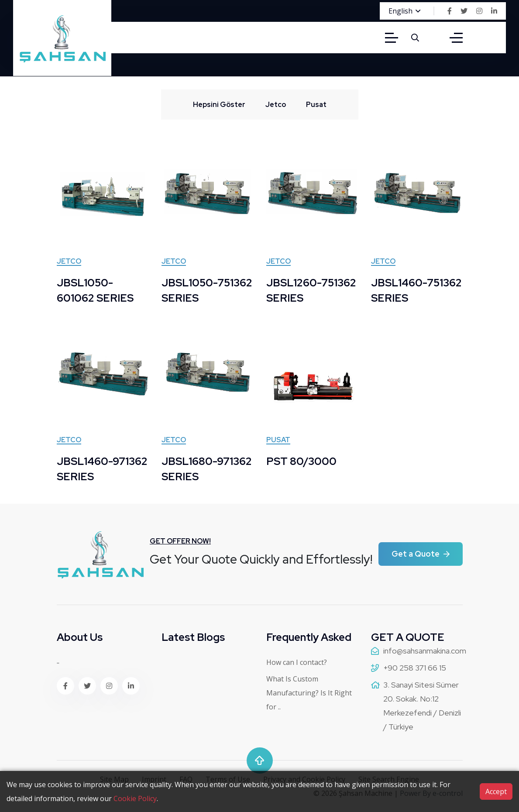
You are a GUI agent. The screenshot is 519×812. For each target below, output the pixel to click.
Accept (496, 791)
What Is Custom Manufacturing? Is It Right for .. (309, 693)
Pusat (278, 440)
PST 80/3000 (301, 461)
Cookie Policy (135, 798)
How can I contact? (297, 662)
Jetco (69, 262)
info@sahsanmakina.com (425, 651)
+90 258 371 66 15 (415, 668)
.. (58, 661)
